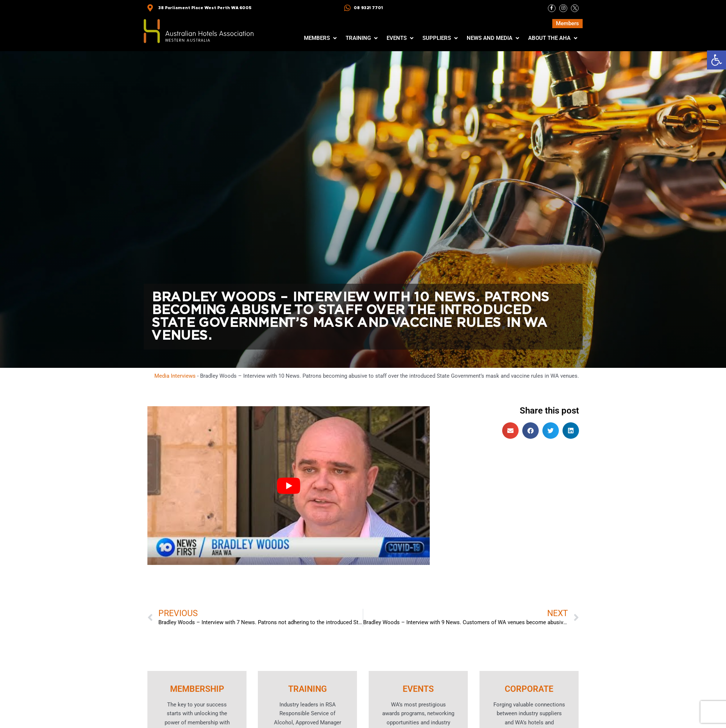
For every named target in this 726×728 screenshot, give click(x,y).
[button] (716, 60)
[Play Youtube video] (289, 486)
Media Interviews (175, 376)
